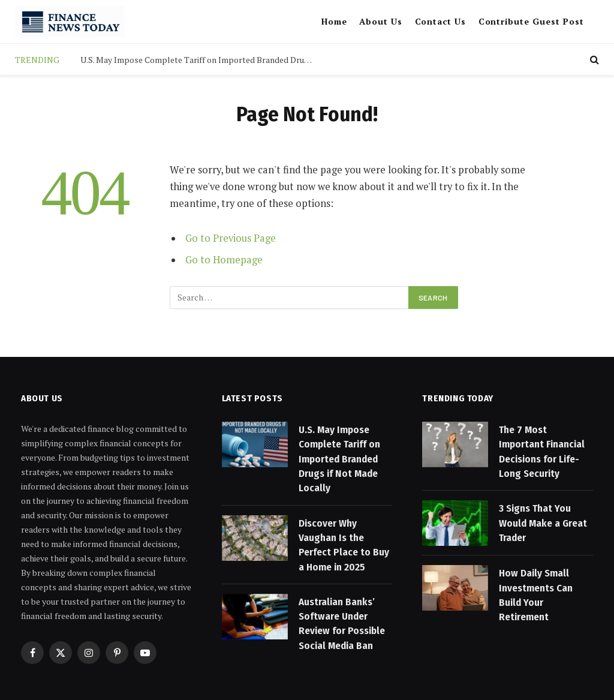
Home (334, 21)
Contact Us (441, 21)
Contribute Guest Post (531, 21)
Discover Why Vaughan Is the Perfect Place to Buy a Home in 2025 (344, 545)
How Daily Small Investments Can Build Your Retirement (536, 595)
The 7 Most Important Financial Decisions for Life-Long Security (542, 452)
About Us (381, 21)
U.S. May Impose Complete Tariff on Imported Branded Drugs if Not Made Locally (200, 60)
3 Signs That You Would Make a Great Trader (543, 523)
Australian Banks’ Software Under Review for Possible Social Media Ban (342, 624)
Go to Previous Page (231, 238)
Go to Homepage (224, 260)
